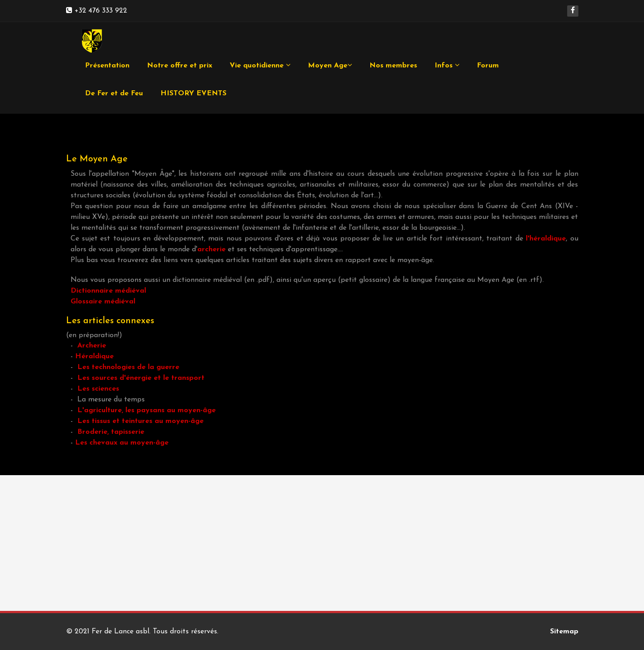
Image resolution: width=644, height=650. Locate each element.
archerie (211, 249)
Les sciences (98, 389)
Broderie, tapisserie (111, 432)
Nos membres (393, 66)
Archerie (92, 346)
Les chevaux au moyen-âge (122, 443)
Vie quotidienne (260, 65)
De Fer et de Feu (114, 93)
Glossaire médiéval (103, 302)
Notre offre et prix (180, 66)
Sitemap (564, 632)
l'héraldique (546, 239)
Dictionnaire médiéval (108, 291)
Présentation (107, 66)
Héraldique (94, 356)
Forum (488, 66)
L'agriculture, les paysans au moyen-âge (147, 410)
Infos (447, 65)
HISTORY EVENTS (193, 93)
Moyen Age (330, 65)
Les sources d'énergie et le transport (141, 378)
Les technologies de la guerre (128, 367)
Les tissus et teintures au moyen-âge (140, 421)
